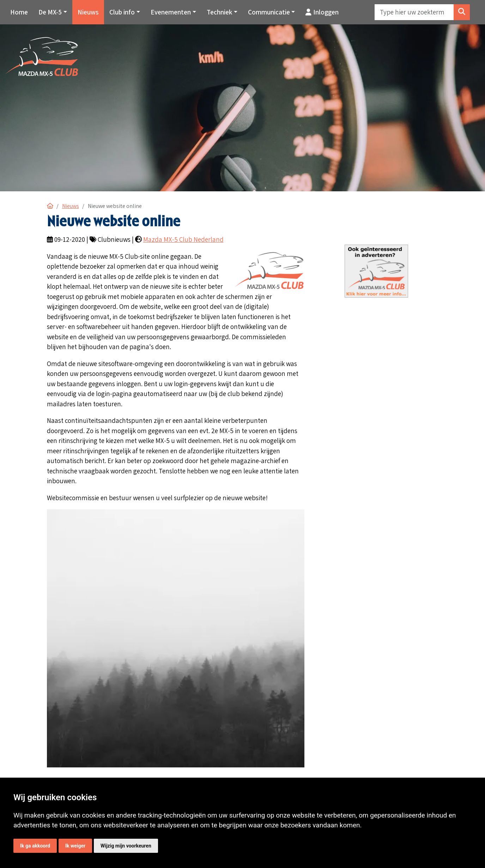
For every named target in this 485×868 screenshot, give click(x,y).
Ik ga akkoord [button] (35, 846)
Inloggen (322, 12)
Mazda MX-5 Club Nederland (183, 239)
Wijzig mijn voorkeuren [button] (126, 846)
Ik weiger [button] (75, 846)
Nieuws (88, 12)
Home (19, 12)
